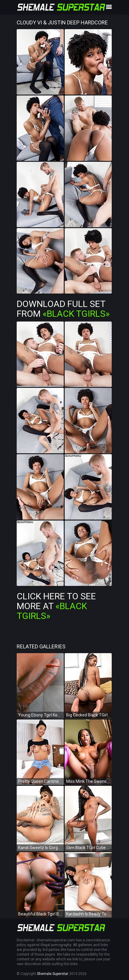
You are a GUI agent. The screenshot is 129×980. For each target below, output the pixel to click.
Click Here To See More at (56, 606)
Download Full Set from (63, 309)
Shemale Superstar (53, 974)
